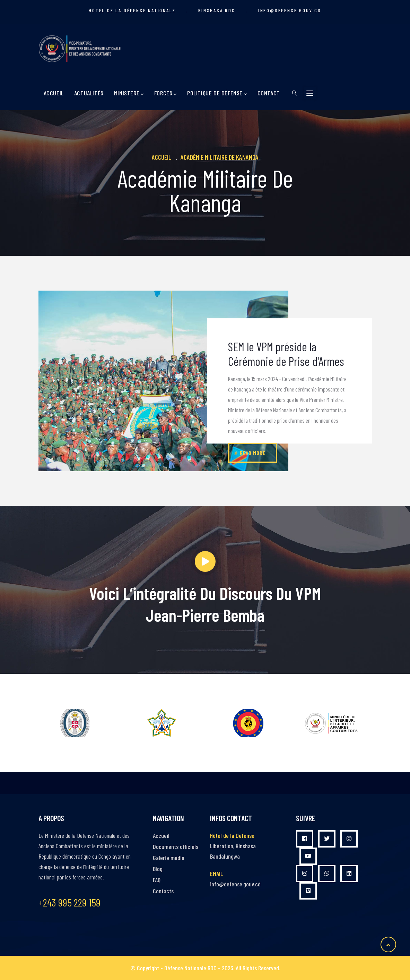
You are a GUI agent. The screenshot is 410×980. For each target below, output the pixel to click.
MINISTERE (129, 93)
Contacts (163, 891)
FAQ (157, 880)
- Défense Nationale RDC (189, 968)
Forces (165, 93)
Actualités (89, 93)
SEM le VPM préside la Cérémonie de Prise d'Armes (286, 354)
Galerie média (169, 858)
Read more (253, 453)
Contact (269, 93)
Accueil (54, 93)
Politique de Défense (217, 93)
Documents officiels (176, 846)
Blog (158, 869)
